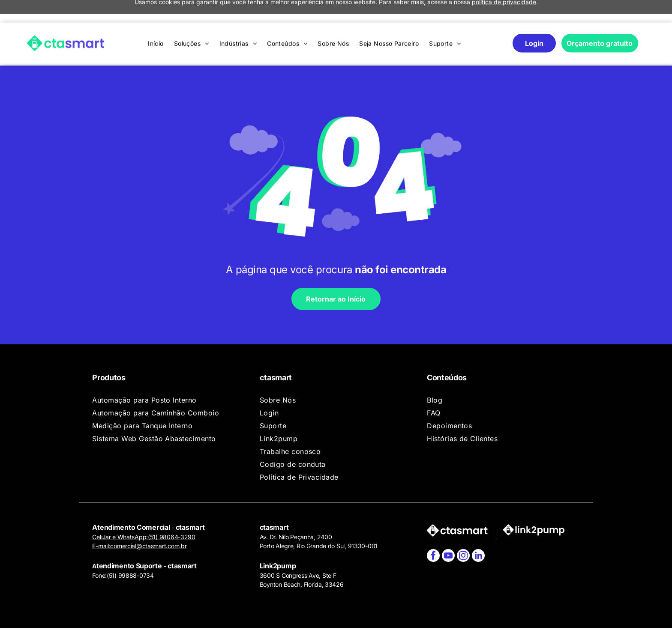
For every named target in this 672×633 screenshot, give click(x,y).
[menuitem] (156, 21)
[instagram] (463, 532)
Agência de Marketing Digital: (537, 618)
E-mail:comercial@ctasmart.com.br (139, 521)
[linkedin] (478, 532)
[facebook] (433, 532)
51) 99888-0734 (131, 551)
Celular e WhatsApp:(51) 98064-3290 (144, 512)
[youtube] (448, 532)
